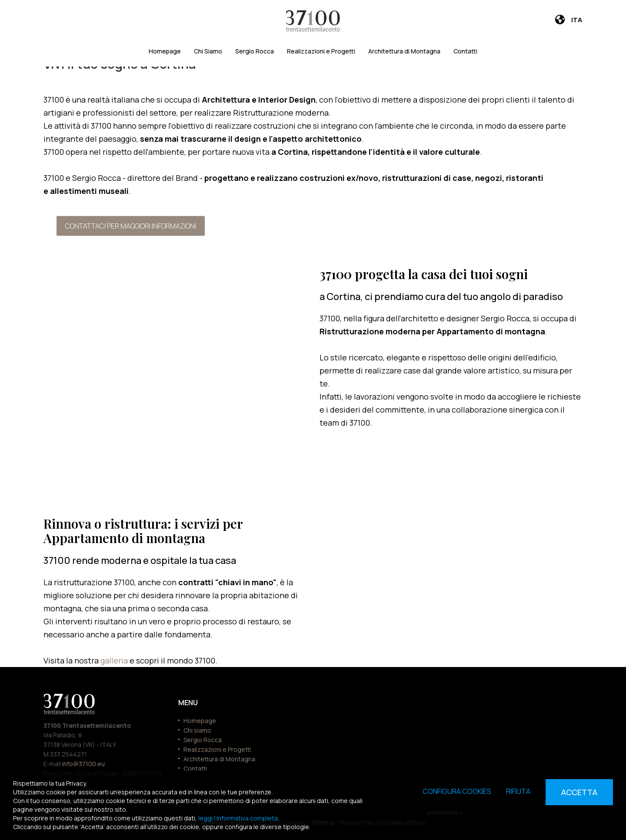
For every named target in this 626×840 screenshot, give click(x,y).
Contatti (465, 51)
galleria (115, 660)
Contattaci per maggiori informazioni (131, 226)
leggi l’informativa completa (238, 818)
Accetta (579, 792)
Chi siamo (197, 730)
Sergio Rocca (255, 51)
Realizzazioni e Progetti (321, 51)
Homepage (165, 51)
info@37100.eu (83, 764)
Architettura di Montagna (404, 51)
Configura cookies (457, 791)
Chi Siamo (208, 51)
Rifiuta (518, 791)
